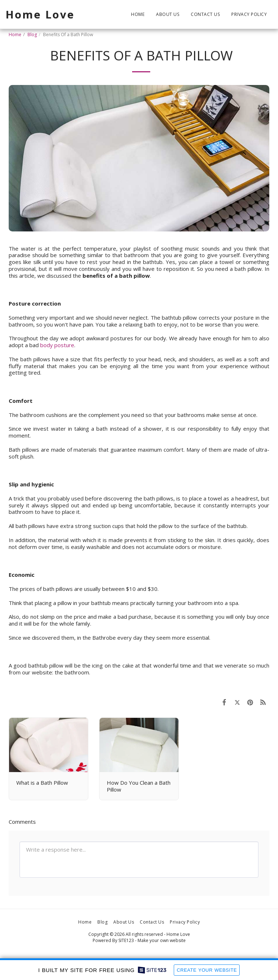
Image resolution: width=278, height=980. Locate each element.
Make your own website (162, 940)
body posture (57, 345)
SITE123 (126, 940)
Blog (32, 35)
